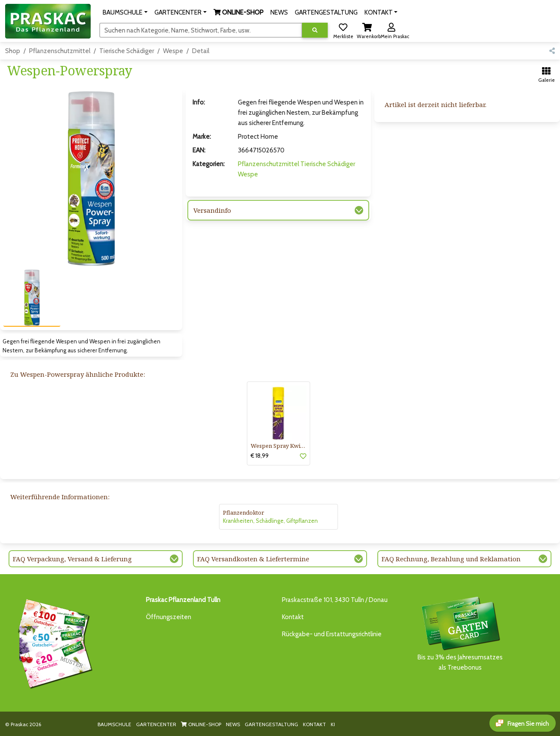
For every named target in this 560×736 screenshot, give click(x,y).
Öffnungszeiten (169, 617)
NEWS (233, 724)
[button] (125, 12)
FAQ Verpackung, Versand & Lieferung (72, 559)
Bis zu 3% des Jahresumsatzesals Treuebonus (460, 633)
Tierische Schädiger (127, 51)
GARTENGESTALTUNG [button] (326, 12)
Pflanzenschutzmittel (60, 51)
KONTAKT (314, 724)
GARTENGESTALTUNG (271, 724)
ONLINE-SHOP (201, 724)
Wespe (173, 51)
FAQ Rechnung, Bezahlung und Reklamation (451, 559)
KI (333, 724)
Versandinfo (212, 210)
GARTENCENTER (156, 724)
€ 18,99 (260, 456)
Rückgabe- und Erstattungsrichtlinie (332, 634)
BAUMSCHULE (114, 724)
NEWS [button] (279, 12)
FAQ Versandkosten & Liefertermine (253, 559)
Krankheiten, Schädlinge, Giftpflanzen (270, 521)
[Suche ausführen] (315, 30)
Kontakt (293, 617)
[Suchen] (201, 30)
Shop (13, 51)
